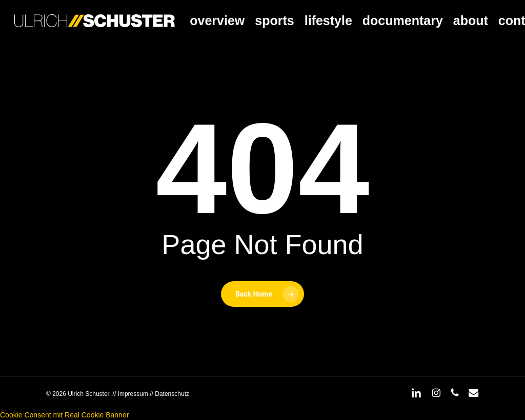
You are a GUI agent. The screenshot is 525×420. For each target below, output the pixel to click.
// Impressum (130, 394)
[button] (506, 5)
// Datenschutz (169, 394)
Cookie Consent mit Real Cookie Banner (64, 415)
